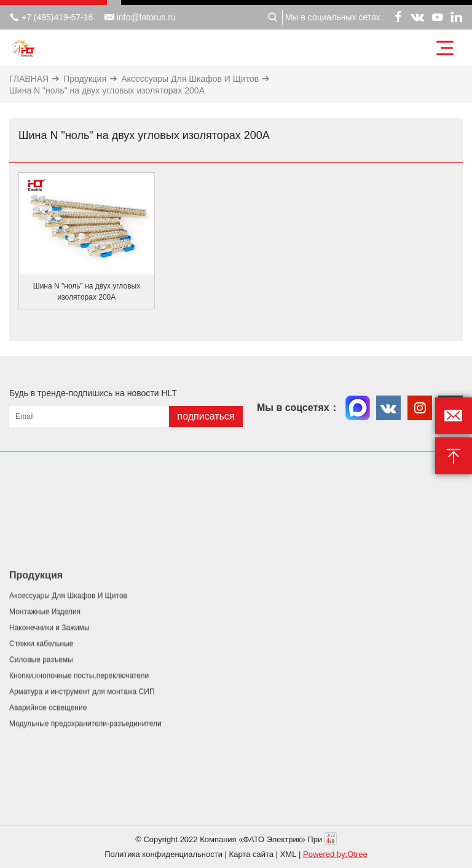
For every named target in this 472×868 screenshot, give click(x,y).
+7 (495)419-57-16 (51, 17)
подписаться (206, 416)
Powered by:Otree (335, 854)
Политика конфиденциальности (163, 854)
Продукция (85, 79)
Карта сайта (251, 854)
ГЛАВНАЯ (29, 79)
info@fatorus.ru (140, 17)
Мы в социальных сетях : (335, 17)
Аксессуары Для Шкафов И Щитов (190, 79)
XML (289, 854)
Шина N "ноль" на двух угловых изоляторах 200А (107, 90)
